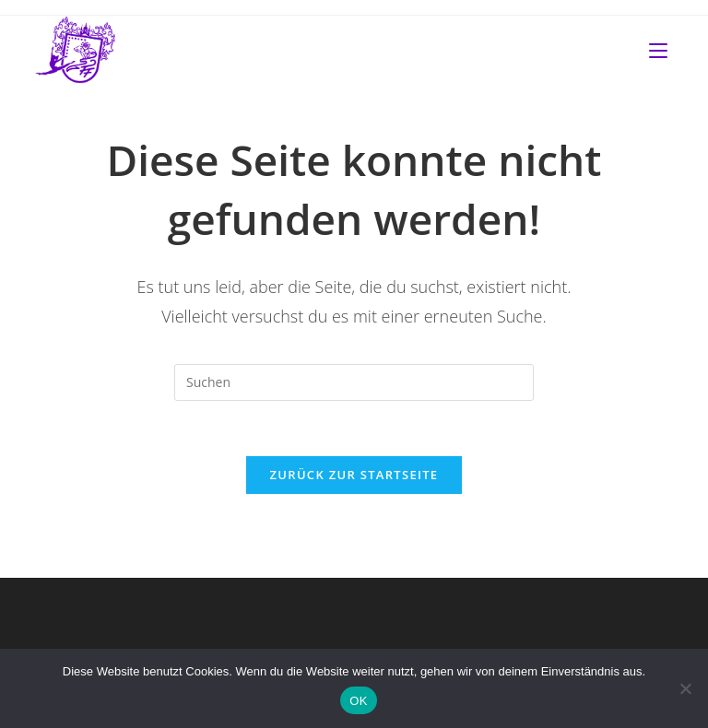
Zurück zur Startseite (354, 476)
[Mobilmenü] (661, 50)
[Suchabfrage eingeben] (354, 382)
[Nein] (685, 688)
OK (358, 701)
